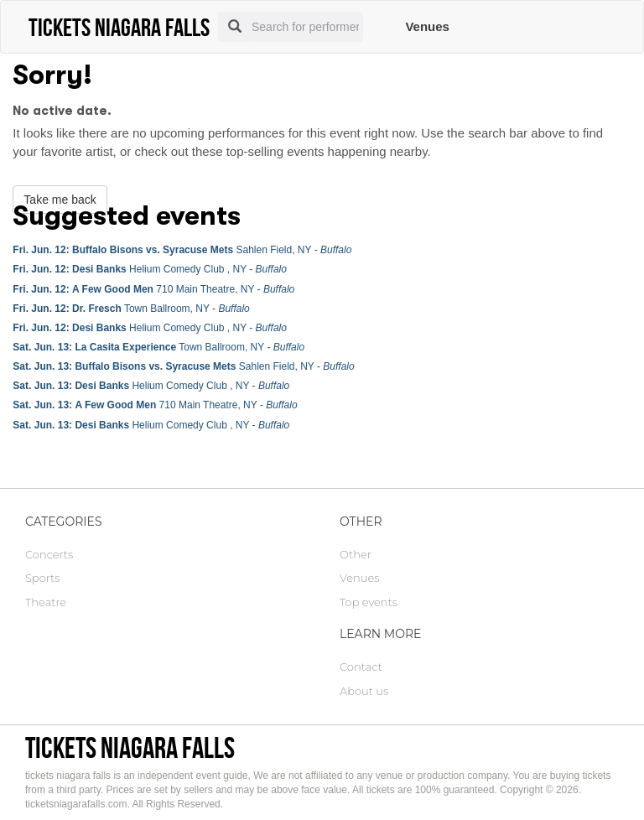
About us (364, 691)
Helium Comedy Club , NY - (150, 269)
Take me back (60, 200)
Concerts (49, 554)
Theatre (46, 602)
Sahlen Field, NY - (182, 250)
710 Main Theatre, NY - (153, 289)
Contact (361, 667)
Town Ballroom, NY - (131, 309)
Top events (369, 602)
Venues (427, 26)
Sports (42, 578)
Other (356, 554)
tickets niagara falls (130, 747)
